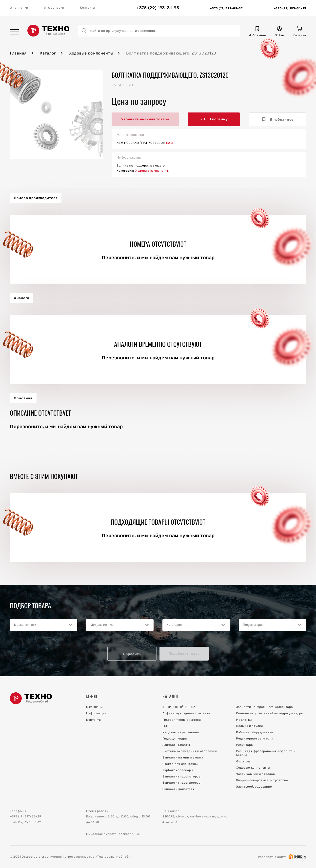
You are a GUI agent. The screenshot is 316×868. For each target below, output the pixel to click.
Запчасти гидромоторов (182, 776)
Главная (18, 53)
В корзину (214, 119)
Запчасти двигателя (179, 789)
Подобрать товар (184, 654)
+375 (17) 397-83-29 (25, 816)
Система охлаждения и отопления (190, 751)
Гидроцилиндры (175, 739)
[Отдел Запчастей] (226, 8)
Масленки (244, 720)
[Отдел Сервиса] (290, 8)
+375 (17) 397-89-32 (25, 822)
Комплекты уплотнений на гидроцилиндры (270, 713)
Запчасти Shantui (176, 745)
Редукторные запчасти (254, 739)
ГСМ (166, 726)
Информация (54, 8)
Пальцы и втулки (249, 726)
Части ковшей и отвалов (255, 774)
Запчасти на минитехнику (183, 757)
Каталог (48, 53)
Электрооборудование (254, 787)
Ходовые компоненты (91, 53)
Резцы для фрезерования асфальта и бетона (266, 753)
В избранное (278, 119)
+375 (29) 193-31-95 (158, 8)
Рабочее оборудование (255, 732)
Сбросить (132, 654)
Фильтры (243, 761)
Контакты (88, 8)
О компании (19, 8)
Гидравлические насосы (182, 720)
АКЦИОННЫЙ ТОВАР (179, 707)
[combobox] (44, 625)
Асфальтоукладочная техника (186, 713)
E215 (170, 143)
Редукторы (245, 745)
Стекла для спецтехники (182, 764)
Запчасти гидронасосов (182, 783)
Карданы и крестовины (181, 732)
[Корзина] (299, 32)
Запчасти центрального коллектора (264, 707)
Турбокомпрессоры (178, 770)
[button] (257, 32)
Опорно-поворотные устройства (262, 780)
